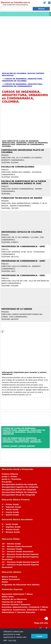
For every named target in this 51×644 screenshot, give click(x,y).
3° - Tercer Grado (10, 510)
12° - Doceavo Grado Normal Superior (20, 554)
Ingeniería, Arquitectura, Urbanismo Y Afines (24, 610)
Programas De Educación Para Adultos (21, 585)
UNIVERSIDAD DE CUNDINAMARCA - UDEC (23, 246)
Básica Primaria (9, 577)
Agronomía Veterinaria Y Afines (17, 594)
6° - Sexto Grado (10, 524)
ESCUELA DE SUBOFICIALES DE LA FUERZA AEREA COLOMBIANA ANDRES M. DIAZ (24, 182)
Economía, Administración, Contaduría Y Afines (25, 607)
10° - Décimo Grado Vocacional (17, 546)
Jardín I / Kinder (9, 477)
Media (5, 582)
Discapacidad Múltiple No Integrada (19, 492)
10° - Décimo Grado (11, 544)
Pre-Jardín (7, 482)
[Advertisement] (25, 43)
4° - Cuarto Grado (10, 512)
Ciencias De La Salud (12, 602)
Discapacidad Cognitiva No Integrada (20, 487)
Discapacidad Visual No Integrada (18, 495)
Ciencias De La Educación (14, 599)
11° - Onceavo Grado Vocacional (17, 552)
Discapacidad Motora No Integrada (19, 490)
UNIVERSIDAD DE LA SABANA (17, 309)
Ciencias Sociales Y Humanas (16, 605)
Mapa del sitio (41, 623)
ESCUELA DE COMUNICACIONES (18, 167)
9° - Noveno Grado (11, 532)
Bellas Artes (8, 597)
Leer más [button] (12, 640)
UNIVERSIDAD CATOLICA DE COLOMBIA (22, 232)
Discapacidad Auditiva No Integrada (19, 484)
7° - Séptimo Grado (11, 527)
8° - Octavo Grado (10, 530)
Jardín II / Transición (12, 479)
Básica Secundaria (11, 579)
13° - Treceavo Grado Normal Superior (20, 562)
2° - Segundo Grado (11, 507)
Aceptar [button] (39, 636)
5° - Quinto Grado (10, 515)
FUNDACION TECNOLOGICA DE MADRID (22, 198)
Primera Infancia (10, 474)
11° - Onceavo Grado (12, 549)
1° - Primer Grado (10, 504)
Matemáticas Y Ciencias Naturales (19, 612)
